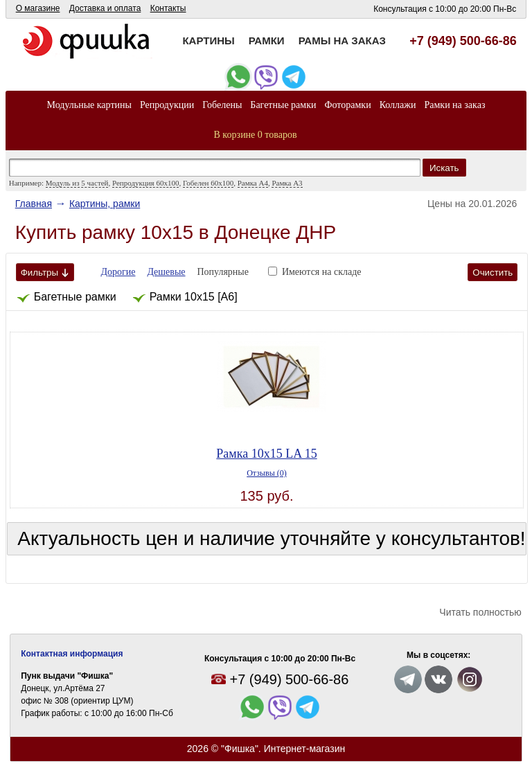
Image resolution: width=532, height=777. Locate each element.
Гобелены (222, 105)
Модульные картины (89, 105)
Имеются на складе (322, 272)
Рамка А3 (287, 183)
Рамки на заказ (454, 105)
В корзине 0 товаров (256, 135)
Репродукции (167, 105)
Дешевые (166, 272)
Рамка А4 (253, 183)
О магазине (38, 8)
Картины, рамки (105, 204)
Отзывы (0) (267, 473)
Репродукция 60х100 (145, 183)
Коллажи (398, 105)
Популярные (223, 272)
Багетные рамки (283, 105)
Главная (34, 204)
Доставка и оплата (105, 8)
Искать (444, 168)
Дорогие (118, 272)
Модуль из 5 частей (77, 183)
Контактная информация (72, 654)
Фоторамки (347, 105)
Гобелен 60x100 (208, 183)
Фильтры (45, 273)
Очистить (493, 273)
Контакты (168, 8)
